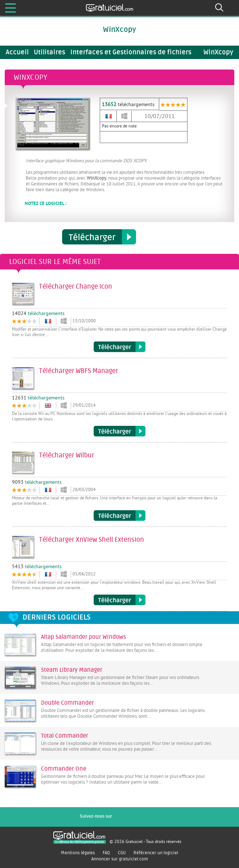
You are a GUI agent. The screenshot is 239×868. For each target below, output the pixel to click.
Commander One (64, 769)
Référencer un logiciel (156, 853)
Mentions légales (78, 853)
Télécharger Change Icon (119, 347)
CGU (122, 853)
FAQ (106, 853)
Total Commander (65, 736)
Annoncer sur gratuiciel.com (120, 859)
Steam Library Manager (72, 670)
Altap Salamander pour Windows (84, 637)
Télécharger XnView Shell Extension (119, 600)
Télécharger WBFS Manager (119, 431)
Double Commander (67, 703)
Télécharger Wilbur (119, 516)
